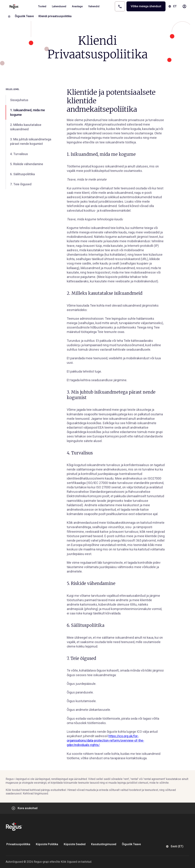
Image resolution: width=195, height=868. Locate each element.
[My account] (184, 6)
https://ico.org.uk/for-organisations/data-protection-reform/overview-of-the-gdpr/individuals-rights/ (105, 740)
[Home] (9, 16)
